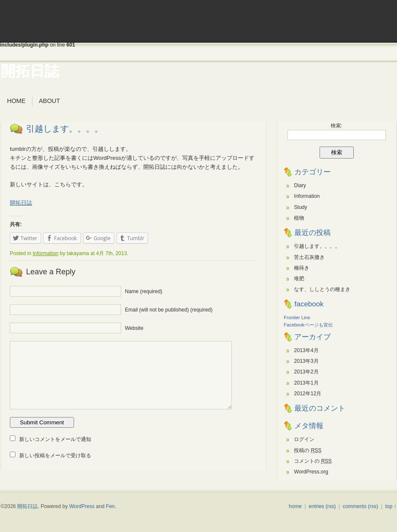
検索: (336, 126)
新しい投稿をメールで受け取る (55, 456)
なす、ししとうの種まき (322, 289)
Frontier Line (297, 317)
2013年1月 (306, 383)
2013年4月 (306, 350)
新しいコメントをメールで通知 (55, 439)
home (295, 506)
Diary (300, 185)
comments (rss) (360, 506)
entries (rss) (322, 506)
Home (16, 101)
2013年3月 (306, 361)
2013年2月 (306, 372)
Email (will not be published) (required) (169, 310)
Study (301, 207)
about (50, 101)
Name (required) (144, 291)
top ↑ (391, 506)
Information (45, 253)
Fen (111, 506)
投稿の (308, 450)
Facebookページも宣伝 (308, 325)
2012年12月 (308, 394)
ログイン (304, 439)
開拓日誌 (30, 71)
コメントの (313, 461)
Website (134, 328)
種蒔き (302, 268)
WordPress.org (311, 472)
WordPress (82, 506)
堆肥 (299, 279)
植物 (299, 218)
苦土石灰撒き (309, 257)
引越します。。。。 (65, 129)
